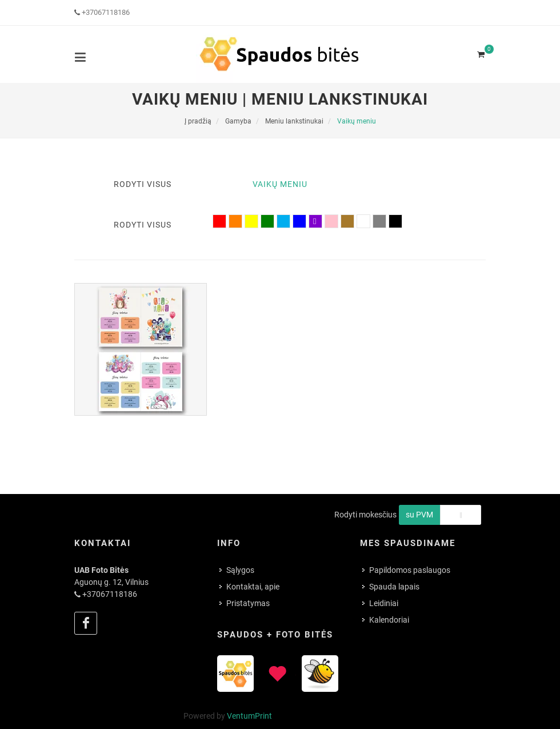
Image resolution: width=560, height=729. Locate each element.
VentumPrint (249, 716)
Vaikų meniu (280, 184)
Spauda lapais (394, 587)
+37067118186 (106, 12)
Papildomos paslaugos (410, 570)
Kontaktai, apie (253, 587)
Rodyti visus (143, 184)
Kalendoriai (389, 620)
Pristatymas (248, 603)
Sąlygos (240, 570)
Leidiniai (384, 603)
